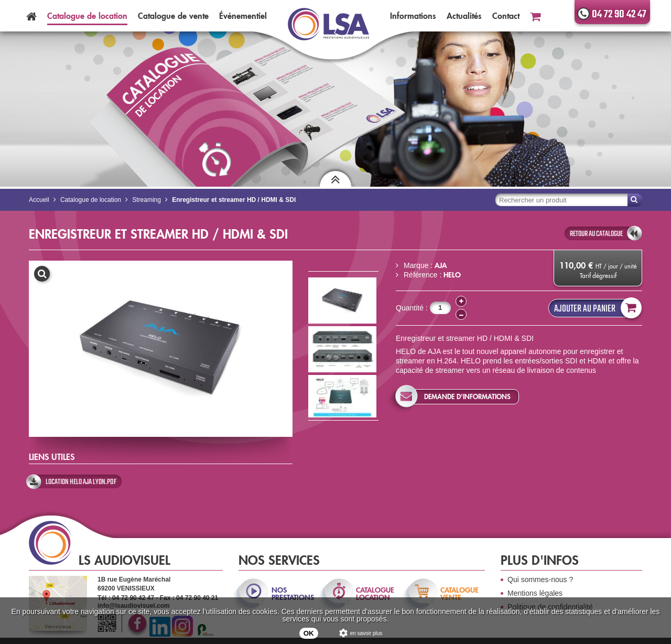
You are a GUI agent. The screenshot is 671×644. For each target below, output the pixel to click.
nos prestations (292, 594)
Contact (506, 16)
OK (309, 633)
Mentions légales (535, 593)
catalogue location (375, 594)
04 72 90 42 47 (619, 14)
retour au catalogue (596, 234)
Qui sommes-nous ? (540, 579)
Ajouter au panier (596, 308)
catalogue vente (459, 594)
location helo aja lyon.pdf (81, 482)
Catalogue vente (173, 16)
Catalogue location (87, 16)
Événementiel (243, 16)
